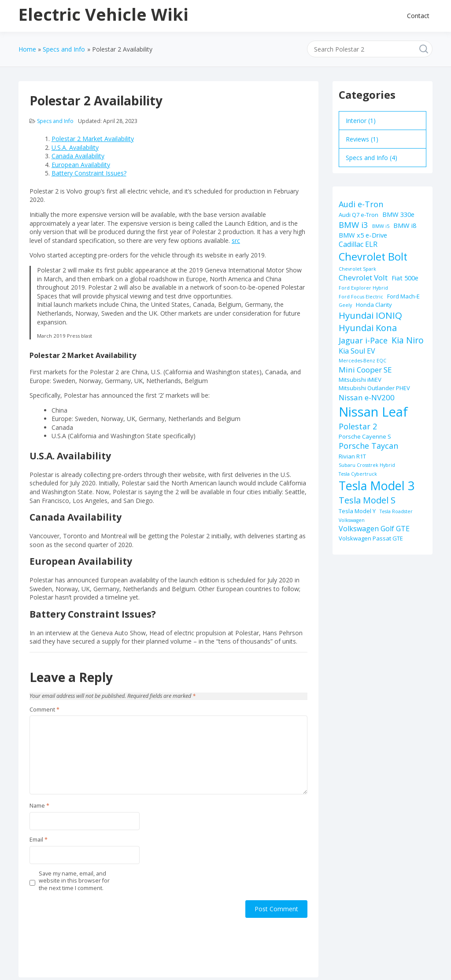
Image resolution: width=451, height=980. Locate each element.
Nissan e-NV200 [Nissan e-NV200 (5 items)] (367, 397)
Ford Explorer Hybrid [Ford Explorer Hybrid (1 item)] (363, 288)
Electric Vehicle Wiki (104, 14)
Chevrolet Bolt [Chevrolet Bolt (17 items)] (373, 257)
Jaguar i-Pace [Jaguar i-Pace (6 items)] (363, 340)
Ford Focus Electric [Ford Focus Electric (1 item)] (361, 297)
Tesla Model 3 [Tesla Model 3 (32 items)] (377, 486)
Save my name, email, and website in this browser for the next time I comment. (74, 881)
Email (39, 840)
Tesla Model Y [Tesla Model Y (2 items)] (357, 511)
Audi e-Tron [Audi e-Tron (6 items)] (361, 204)
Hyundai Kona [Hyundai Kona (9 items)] (368, 328)
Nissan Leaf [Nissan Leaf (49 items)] (373, 412)
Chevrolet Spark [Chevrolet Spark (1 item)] (357, 269)
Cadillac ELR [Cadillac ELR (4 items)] (358, 244)
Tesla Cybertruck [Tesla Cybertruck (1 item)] (358, 474)
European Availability (81, 165)
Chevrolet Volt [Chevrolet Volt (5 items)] (363, 278)
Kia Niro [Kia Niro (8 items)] (408, 340)
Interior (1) (361, 121)
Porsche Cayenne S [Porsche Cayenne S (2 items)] (365, 436)
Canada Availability (78, 156)
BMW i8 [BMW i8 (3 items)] (405, 225)
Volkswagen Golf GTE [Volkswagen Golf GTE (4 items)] (374, 529)
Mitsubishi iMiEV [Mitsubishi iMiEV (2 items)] (360, 380)
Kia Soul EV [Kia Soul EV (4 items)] (357, 351)
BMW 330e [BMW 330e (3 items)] (398, 214)
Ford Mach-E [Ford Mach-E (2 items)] (403, 296)
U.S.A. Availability (75, 147)
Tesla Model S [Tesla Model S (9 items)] (367, 500)
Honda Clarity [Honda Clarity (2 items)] (374, 305)
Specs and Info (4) (372, 158)
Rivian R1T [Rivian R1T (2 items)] (352, 456)
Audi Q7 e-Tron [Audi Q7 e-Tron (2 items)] (359, 215)
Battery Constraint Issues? (89, 173)
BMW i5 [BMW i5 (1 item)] (381, 226)
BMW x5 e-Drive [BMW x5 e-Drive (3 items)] (363, 235)
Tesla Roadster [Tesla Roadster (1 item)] (396, 511)
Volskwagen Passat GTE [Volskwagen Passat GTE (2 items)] (371, 538)
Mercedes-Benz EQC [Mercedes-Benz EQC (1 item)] (362, 361)
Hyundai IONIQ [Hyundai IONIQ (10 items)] (370, 315)
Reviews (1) (362, 139)
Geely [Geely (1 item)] (345, 305)
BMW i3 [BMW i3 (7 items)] (353, 225)
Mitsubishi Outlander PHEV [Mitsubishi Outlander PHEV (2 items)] (374, 388)
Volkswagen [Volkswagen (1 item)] (352, 520)
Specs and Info (55, 121)
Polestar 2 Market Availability (93, 139)
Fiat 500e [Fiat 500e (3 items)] (405, 278)
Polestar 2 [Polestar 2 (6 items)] (358, 426)
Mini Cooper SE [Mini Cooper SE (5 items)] (365, 370)
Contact (418, 16)
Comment (44, 710)
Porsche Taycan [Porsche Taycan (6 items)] (368, 446)
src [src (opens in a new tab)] (236, 240)
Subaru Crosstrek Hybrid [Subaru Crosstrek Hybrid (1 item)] (367, 465)
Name (39, 806)
